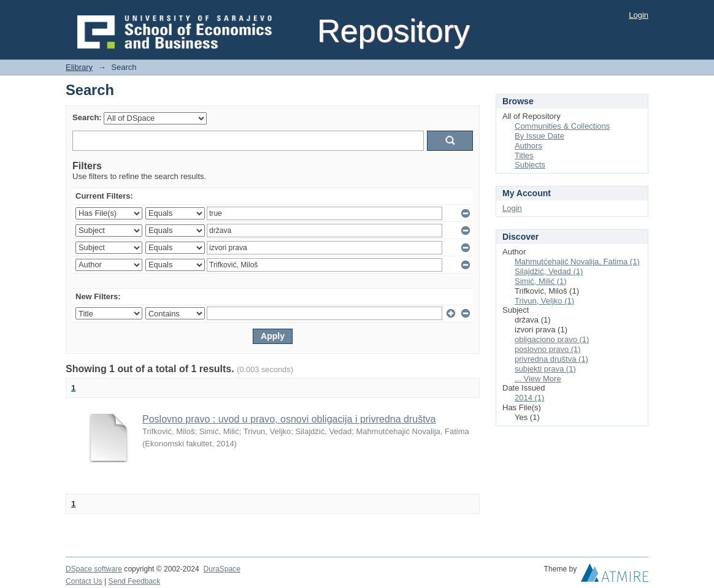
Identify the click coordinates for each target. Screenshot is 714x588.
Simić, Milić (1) (541, 281)
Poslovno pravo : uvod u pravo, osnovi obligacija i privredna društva (289, 419)
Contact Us (84, 581)
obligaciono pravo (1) (552, 339)
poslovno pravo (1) (548, 349)
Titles (524, 155)
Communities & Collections (562, 126)
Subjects (530, 165)
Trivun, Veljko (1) (544, 301)
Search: (87, 117)
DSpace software (94, 569)
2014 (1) (529, 398)
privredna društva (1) (551, 359)
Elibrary (79, 67)
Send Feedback (135, 581)
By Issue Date (539, 136)
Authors (528, 146)
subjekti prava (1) (545, 369)
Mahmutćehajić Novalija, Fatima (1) (577, 262)
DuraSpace (221, 569)
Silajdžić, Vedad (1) (549, 271)
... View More (538, 379)
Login (639, 15)
